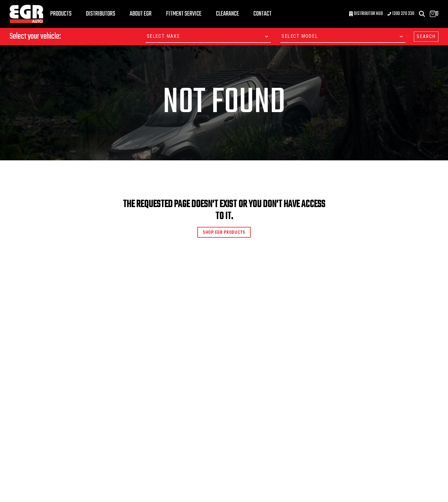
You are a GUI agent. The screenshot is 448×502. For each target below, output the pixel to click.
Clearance (227, 14)
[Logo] (26, 14)
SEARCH (426, 36)
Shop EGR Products (224, 232)
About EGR (141, 14)
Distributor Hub (366, 14)
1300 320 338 (401, 14)
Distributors (101, 14)
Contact (262, 14)
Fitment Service (184, 14)
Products (61, 14)
